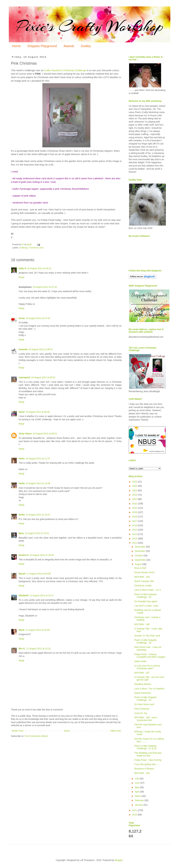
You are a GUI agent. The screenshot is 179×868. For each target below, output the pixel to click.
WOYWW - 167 (142, 673)
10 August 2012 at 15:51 (37, 533)
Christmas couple (143, 586)
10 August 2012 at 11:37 (38, 459)
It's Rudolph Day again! (146, 601)
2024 (135, 490)
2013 (135, 539)
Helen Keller (140, 661)
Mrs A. (22, 649)
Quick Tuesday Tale (144, 581)
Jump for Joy (141, 713)
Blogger (119, 860)
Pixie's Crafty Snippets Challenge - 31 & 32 (145, 747)
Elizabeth (24, 595)
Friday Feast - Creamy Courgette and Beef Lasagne (150, 656)
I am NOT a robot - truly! (146, 606)
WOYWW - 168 (142, 624)
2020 (135, 508)
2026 (135, 482)
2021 (135, 504)
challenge (24, 248)
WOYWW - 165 (142, 773)
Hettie (22, 483)
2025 (135, 486)
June (138, 783)
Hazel (22, 412)
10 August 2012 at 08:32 (43, 377)
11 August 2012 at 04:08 (39, 574)
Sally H (22, 268)
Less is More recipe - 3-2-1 (148, 590)
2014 (135, 534)
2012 (135, 543)
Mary (21, 533)
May (137, 787)
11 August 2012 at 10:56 (38, 630)
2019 (135, 512)
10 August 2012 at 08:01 (41, 349)
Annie (22, 318)
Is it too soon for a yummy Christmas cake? (147, 667)
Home (16, 46)
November (140, 551)
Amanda (23, 349)
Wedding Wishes (143, 684)
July (137, 779)
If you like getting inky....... (147, 764)
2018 (135, 517)
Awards (69, 46)
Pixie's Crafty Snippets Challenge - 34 (145, 641)
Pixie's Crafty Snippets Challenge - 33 (145, 699)
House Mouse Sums (144, 572)
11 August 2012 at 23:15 (39, 649)
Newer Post (18, 731)
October (139, 556)
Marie (22, 630)
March (138, 796)
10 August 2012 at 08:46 (38, 412)
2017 (135, 521)
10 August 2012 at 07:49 (38, 318)
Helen (22, 459)
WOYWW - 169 (142, 577)
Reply (22, 277)
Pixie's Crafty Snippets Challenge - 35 (145, 596)
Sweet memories (143, 693)
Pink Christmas (142, 709)
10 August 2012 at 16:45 (42, 555)
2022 (135, 499)
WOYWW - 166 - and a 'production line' (146, 719)
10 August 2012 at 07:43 (45, 287)
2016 (135, 525)
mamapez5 (24, 377)
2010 (135, 815)
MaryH (22, 574)
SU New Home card (144, 704)
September (141, 560)
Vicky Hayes (25, 434)
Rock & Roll (140, 568)
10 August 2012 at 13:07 (38, 515)
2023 (135, 495)
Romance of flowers (144, 769)
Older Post (115, 731)
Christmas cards (36, 248)
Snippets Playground (42, 46)
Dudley (86, 46)
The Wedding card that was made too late (148, 754)
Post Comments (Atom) (36, 736)
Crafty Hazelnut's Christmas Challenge (65, 70)
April (137, 792)
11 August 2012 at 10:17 (42, 595)
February (140, 800)
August (139, 564)
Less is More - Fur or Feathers (149, 689)
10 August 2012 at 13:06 (38, 483)
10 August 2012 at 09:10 (45, 434)
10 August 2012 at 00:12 (39, 268)
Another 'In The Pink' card (147, 636)
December (140, 547)
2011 (135, 810)
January (139, 805)
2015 (135, 530)
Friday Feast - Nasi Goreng (148, 760)
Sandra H (24, 555)
